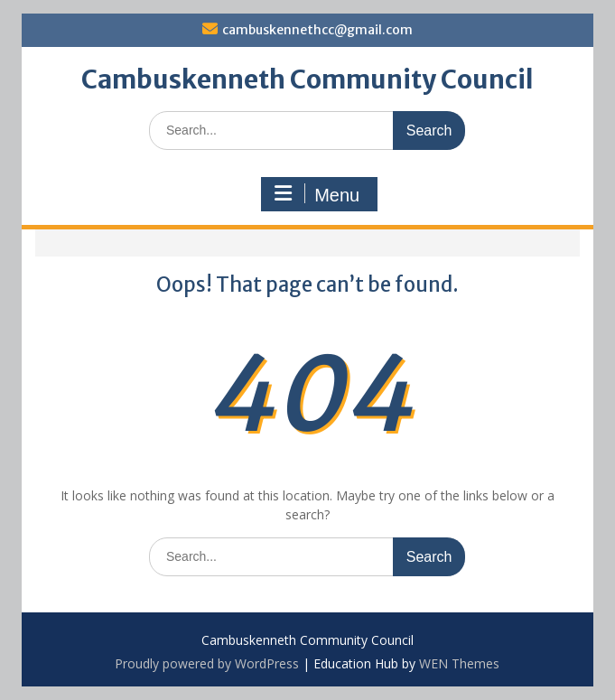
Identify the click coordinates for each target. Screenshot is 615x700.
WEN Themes (459, 663)
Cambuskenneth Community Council (307, 79)
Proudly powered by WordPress (207, 663)
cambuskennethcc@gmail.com (317, 30)
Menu (317, 194)
